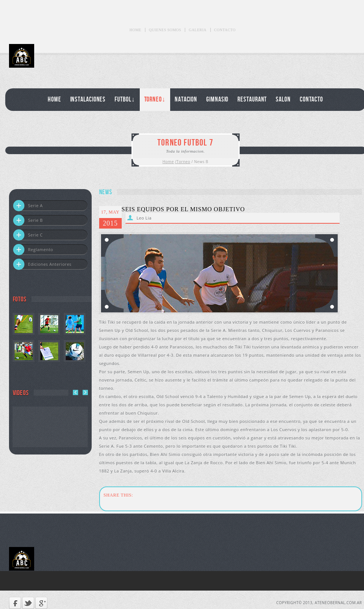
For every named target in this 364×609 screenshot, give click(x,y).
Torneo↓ (155, 99)
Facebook (15, 603)
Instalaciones (88, 99)
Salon (283, 99)
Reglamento (33, 250)
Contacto (225, 30)
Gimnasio (217, 99)
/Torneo (183, 162)
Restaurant (252, 99)
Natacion (186, 99)
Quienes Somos (165, 30)
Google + (41, 603)
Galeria (197, 30)
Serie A (28, 206)
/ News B (200, 162)
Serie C (28, 235)
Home (135, 30)
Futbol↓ (125, 99)
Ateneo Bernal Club (44, 56)
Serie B (28, 220)
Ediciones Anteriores (42, 264)
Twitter (28, 603)
